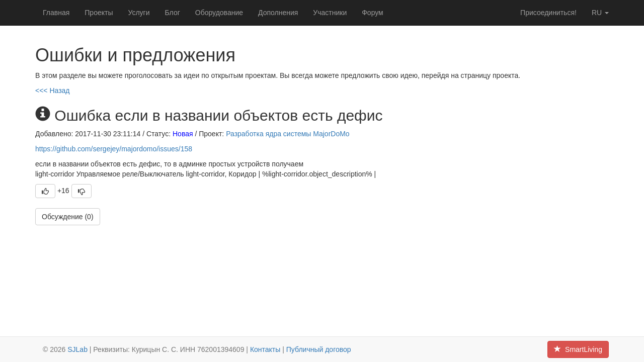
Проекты (99, 13)
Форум (373, 13)
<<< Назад (53, 90)
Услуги (139, 13)
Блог (173, 13)
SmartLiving (578, 349)
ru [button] (600, 13)
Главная (56, 13)
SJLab (77, 349)
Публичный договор (319, 349)
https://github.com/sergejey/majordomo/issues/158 (114, 149)
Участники (330, 13)
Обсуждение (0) (68, 217)
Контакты (265, 349)
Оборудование (219, 13)
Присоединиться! (548, 13)
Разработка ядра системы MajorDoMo (288, 134)
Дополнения (278, 13)
